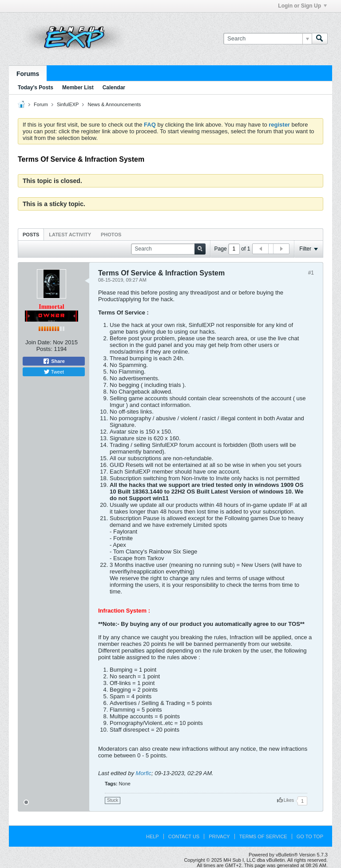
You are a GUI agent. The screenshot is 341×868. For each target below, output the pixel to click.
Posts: (44, 349)
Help (153, 836)
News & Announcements (115, 104)
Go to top (310, 836)
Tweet (54, 372)
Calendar (114, 88)
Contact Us (184, 836)
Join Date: (38, 342)
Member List (78, 88)
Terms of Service (263, 836)
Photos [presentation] (111, 235)
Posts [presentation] (31, 235)
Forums (28, 74)
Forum (41, 104)
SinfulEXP (68, 104)
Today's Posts (36, 88)
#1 (311, 273)
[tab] (31, 234)
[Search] (268, 39)
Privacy (219, 836)
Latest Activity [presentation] (70, 235)
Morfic (144, 773)
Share (54, 361)
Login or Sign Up (302, 6)
